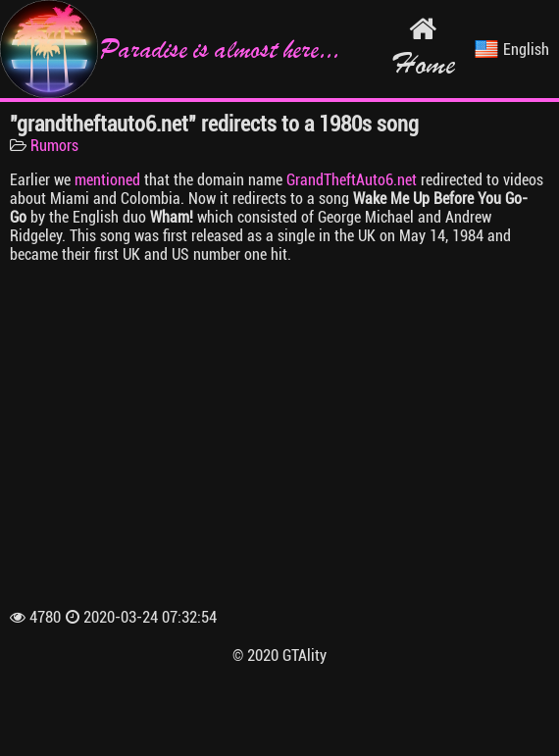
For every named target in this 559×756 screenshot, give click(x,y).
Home (423, 48)
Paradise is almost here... (170, 49)
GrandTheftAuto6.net (352, 180)
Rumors (54, 146)
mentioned (107, 180)
